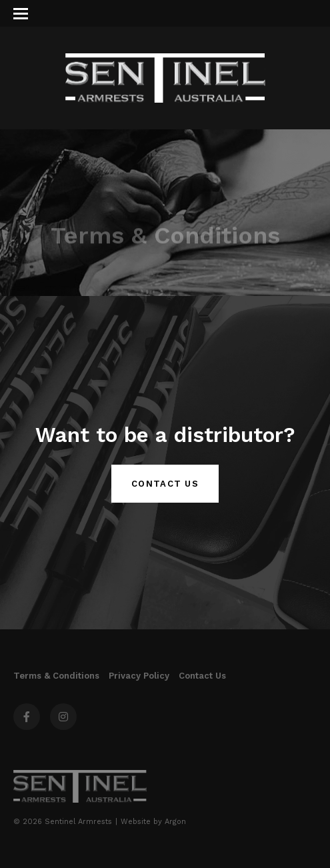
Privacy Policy (139, 676)
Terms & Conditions (56, 676)
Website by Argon (153, 822)
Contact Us (165, 484)
